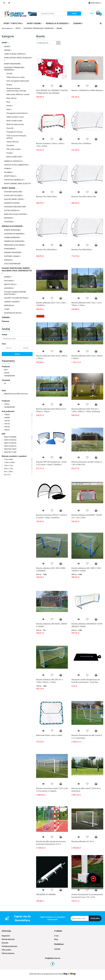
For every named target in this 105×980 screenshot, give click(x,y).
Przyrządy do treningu (14, 132)
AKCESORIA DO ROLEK (13, 313)
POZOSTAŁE (9, 222)
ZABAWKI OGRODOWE (13, 252)
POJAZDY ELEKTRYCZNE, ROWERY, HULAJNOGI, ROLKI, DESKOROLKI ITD (17, 271)
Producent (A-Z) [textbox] (43, 43)
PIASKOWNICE (10, 249)
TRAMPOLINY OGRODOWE (15, 241)
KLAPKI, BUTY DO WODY (14, 195)
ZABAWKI (78, 23)
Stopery (9, 85)
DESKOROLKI (9, 305)
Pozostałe (10, 145)
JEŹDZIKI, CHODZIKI (12, 302)
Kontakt (57, 949)
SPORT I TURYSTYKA (13, 23)
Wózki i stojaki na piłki (14, 121)
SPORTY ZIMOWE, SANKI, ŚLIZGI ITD (17, 184)
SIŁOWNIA (9, 172)
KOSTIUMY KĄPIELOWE (13, 192)
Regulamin (6, 936)
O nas (56, 936)
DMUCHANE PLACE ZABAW (15, 245)
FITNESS (8, 169)
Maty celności (11, 98)
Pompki (10, 153)
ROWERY (8, 277)
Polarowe (5, 321)
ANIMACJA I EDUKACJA (14, 161)
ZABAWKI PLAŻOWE (12, 203)
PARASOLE (9, 260)
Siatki (9, 109)
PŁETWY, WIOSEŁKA (12, 210)
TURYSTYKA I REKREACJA (14, 180)
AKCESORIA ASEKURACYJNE (15, 207)
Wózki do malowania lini (15, 124)
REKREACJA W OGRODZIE (58, 23)
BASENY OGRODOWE (13, 230)
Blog (56, 939)
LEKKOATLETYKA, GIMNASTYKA (17, 165)
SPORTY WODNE (35, 23)
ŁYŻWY (7, 309)
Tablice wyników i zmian (15, 117)
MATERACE (9, 218)
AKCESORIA (9, 288)
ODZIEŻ (8, 46)
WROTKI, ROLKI (10, 284)
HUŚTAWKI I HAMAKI (12, 256)
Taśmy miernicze (12, 142)
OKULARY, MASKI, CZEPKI (14, 199)
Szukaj (17, 354)
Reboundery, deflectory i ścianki (18, 94)
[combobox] (48, 43)
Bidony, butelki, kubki (15, 157)
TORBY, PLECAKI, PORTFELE (15, 54)
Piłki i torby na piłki (14, 149)
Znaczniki (10, 128)
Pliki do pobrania (8, 953)
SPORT (5, 43)
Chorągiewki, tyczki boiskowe (17, 113)
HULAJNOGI (9, 281)
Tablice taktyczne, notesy (16, 77)
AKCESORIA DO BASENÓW (14, 234)
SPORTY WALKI (10, 176)
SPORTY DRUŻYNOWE (13, 64)
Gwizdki (9, 73)
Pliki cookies (6, 950)
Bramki (10, 106)
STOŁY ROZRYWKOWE (12, 264)
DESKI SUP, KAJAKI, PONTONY (16, 214)
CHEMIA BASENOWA (12, 237)
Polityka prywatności (10, 946)
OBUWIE (8, 50)
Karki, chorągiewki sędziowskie (18, 81)
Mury (8, 102)
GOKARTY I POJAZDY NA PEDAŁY (16, 298)
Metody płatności (8, 939)
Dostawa (5, 943)
